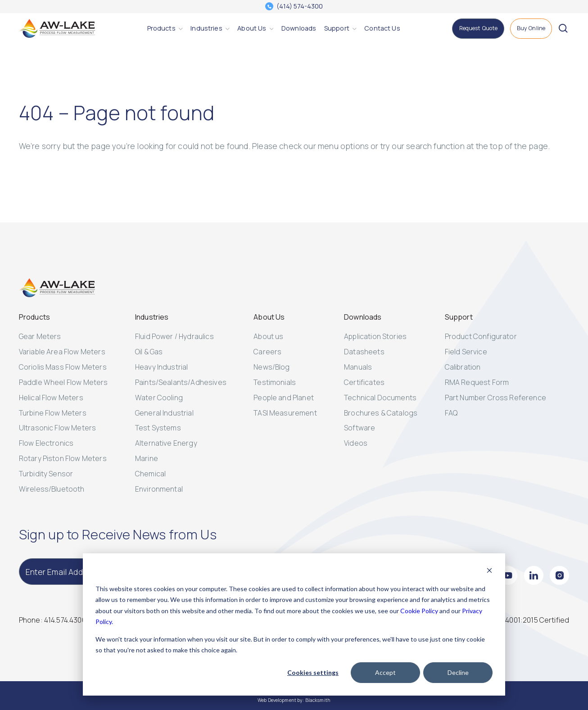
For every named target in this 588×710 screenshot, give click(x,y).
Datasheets (364, 352)
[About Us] (252, 29)
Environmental (159, 489)
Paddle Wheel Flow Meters (63, 382)
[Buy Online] (531, 29)
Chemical (150, 474)
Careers (267, 352)
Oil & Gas (149, 352)
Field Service (466, 352)
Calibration (463, 367)
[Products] (161, 29)
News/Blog (271, 367)
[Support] (337, 29)
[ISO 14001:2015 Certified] (530, 620)
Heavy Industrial (162, 367)
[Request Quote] (478, 29)
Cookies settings (313, 672)
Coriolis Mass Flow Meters (63, 367)
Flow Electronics (46, 443)
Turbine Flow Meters (53, 413)
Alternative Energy (166, 443)
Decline (458, 672)
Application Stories (375, 336)
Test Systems (158, 428)
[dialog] (294, 624)
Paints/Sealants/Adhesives (181, 382)
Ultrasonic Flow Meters (57, 428)
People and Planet (284, 398)
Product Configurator (481, 336)
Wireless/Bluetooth (52, 489)
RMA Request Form (477, 382)
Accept (385, 672)
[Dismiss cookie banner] (489, 572)
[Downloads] (299, 29)
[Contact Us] (382, 29)
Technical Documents (380, 398)
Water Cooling (159, 398)
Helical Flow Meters (51, 398)
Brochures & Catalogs (381, 413)
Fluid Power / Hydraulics (174, 336)
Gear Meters (40, 336)
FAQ (451, 413)
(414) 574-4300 (300, 6)
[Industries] (206, 29)
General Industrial (164, 413)
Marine (147, 458)
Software (360, 428)
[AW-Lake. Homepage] (57, 28)
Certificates (364, 382)
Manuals (358, 367)
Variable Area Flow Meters (62, 352)
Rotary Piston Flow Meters (63, 458)
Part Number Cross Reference (495, 398)
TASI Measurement (285, 413)
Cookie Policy (419, 611)
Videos (356, 443)
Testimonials (275, 382)
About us (268, 336)
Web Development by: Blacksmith (294, 700)
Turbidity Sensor (46, 474)
